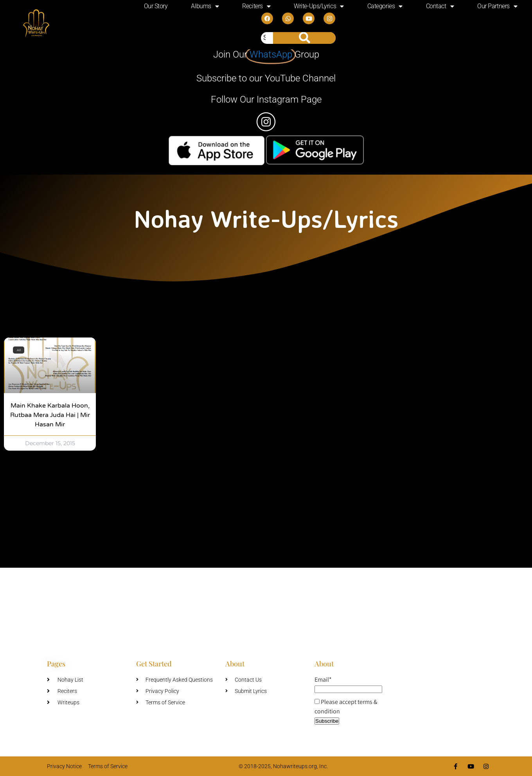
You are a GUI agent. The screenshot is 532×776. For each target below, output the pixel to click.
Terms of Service (108, 766)
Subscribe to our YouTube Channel (266, 78)
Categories (385, 6)
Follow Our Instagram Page (266, 99)
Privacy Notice (64, 766)
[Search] (304, 38)
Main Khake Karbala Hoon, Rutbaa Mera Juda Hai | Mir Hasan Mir (50, 415)
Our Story (156, 6)
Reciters (256, 6)
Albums (205, 6)
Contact (440, 6)
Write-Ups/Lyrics (319, 6)
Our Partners (497, 6)
